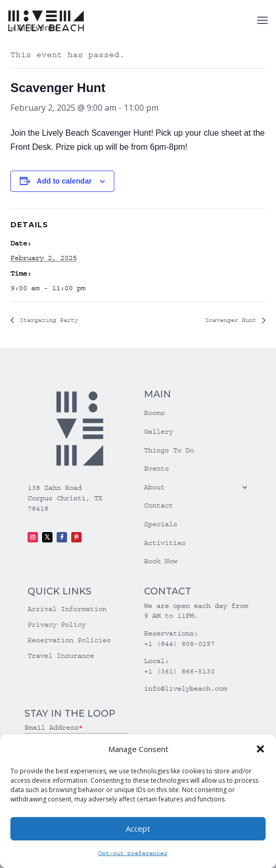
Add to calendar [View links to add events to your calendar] (64, 181)
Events (156, 469)
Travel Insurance (61, 656)
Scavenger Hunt (233, 320)
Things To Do (169, 450)
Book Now (161, 561)
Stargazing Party (47, 320)
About (154, 487)
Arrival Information (67, 609)
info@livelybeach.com (186, 689)
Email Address (54, 728)
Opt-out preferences (133, 853)
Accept (138, 828)
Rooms (154, 413)
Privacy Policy (57, 625)
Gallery (159, 432)
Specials (161, 524)
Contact (159, 506)
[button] (260, 749)
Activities (165, 543)
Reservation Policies (69, 640)
